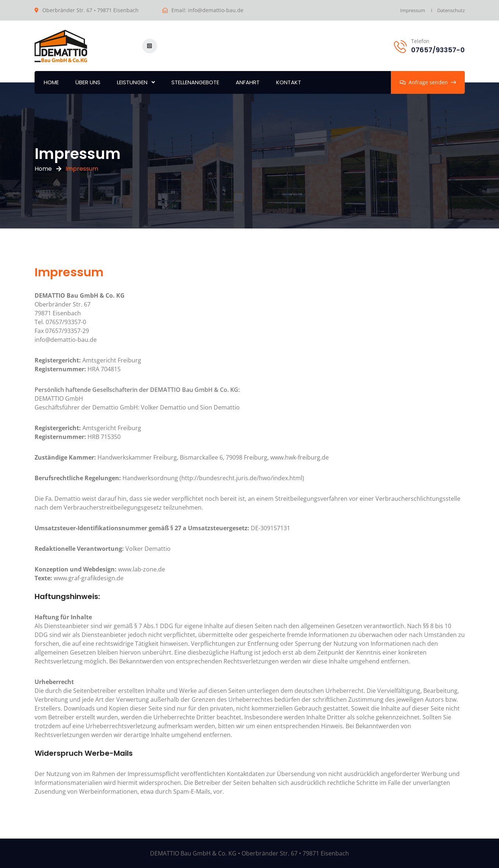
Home (51, 82)
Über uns (88, 82)
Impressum (413, 10)
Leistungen (132, 82)
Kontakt (289, 82)
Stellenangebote (195, 82)
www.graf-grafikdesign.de (79, 578)
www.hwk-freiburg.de (300, 457)
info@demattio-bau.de (216, 10)
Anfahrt (248, 82)
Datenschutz (451, 10)
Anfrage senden (428, 82)
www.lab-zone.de (100, 569)
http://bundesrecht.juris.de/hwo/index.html (242, 478)
